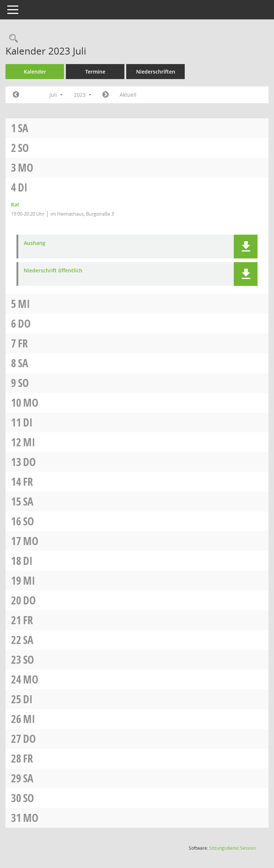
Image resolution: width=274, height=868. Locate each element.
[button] (246, 247)
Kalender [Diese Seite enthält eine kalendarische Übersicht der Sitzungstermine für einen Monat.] (35, 72)
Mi (24, 304)
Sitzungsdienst (232, 848)
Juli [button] (56, 95)
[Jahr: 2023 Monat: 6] (16, 95)
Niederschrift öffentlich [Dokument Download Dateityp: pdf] (53, 271)
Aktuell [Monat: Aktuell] (128, 95)
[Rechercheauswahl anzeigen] (12, 39)
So (23, 148)
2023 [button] (83, 95)
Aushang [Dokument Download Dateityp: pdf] (35, 243)
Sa (23, 128)
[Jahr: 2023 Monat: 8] (106, 95)
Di (23, 187)
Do (24, 323)
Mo (26, 167)
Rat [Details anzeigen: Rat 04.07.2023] (15, 204)
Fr (23, 343)
